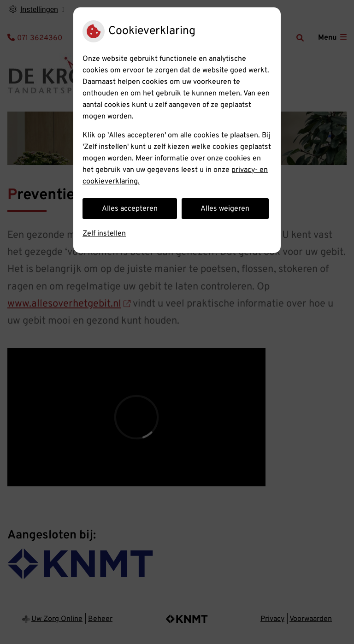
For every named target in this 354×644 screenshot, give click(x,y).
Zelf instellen (104, 234)
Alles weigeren (225, 209)
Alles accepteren (130, 209)
